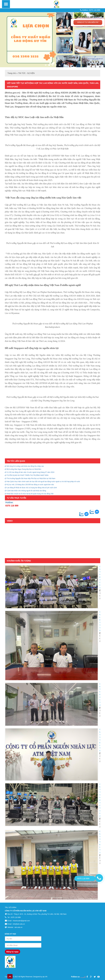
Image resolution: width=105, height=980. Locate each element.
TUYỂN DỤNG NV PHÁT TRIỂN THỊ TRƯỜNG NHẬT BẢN (27, 475)
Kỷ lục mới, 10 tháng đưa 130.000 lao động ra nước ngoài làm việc (29, 485)
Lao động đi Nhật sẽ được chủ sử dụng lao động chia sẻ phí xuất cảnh (31, 488)
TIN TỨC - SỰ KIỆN (26, 73)
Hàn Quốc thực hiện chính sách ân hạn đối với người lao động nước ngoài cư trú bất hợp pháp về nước (43, 482)
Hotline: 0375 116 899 (90, 10)
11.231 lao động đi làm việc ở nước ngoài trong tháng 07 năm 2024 (30, 472)
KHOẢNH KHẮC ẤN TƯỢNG (19, 561)
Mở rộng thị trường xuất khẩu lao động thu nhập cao (24, 466)
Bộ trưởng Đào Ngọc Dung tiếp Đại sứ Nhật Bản (23, 469)
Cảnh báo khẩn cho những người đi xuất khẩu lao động (25, 491)
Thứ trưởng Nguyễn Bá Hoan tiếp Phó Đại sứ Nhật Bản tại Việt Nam (30, 478)
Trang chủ (12, 73)
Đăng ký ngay (13, 952)
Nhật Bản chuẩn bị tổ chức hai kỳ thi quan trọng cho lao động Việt (29, 494)
